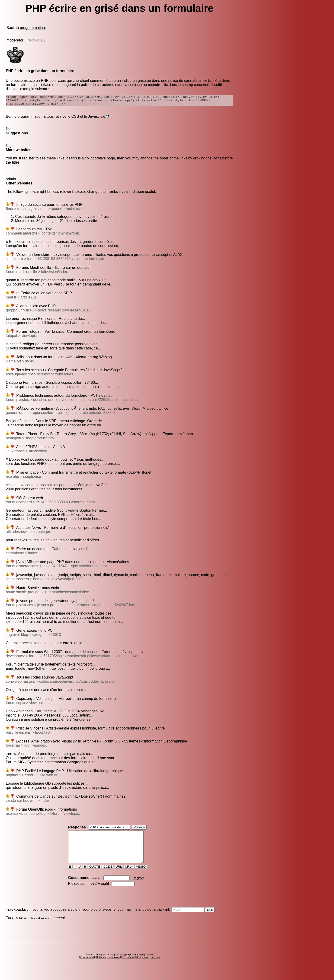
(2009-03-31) (36, 40)
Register (138, 886)
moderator (15, 40)
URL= (129, 875)
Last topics (107, 963)
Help (128, 963)
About (150, 963)
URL (119, 875)
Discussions (114, 966)
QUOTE (95, 875)
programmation (32, 28)
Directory (155, 966)
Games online (93, 963)
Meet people (142, 966)
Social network (87, 966)
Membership (139, 963)
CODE (108, 875)
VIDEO (141, 875)
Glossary (119, 963)
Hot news (101, 966)
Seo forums (128, 966)
